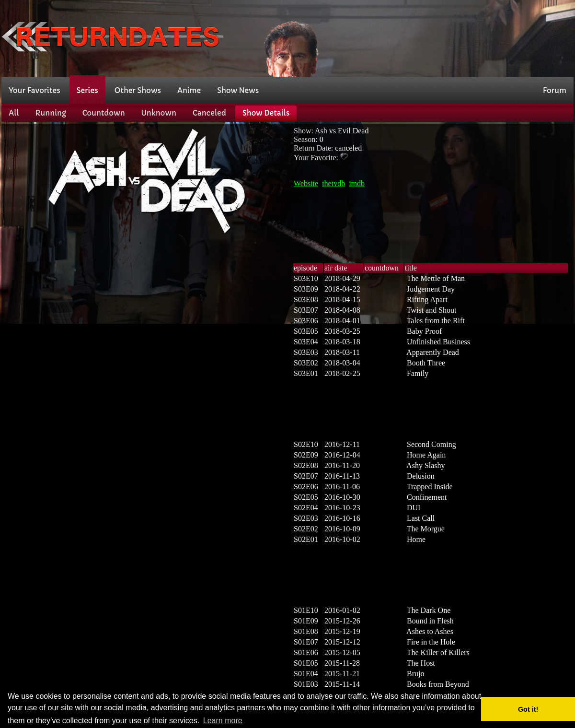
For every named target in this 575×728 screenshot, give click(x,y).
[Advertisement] (526, 37)
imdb (357, 183)
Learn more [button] (223, 721)
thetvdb (333, 183)
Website (306, 183)
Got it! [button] (528, 709)
